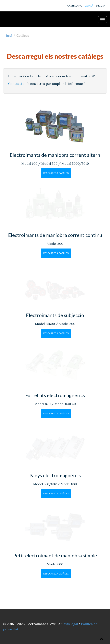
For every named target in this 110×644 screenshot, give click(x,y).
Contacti (15, 84)
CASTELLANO (75, 6)
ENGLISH (101, 6)
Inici (9, 35)
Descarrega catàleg (56, 173)
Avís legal (71, 624)
